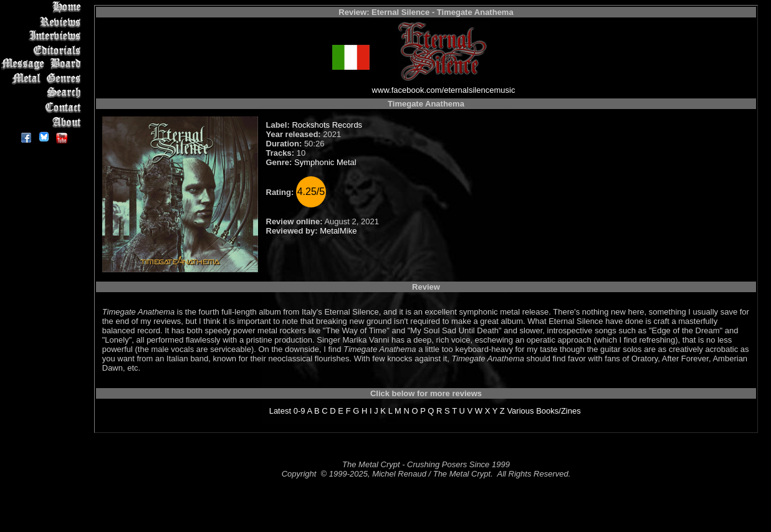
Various (520, 411)
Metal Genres (43, 79)
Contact (43, 107)
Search (43, 93)
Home (43, 7)
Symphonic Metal (325, 162)
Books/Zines (558, 411)
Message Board (43, 64)
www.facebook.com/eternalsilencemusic (444, 90)
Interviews (43, 36)
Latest (280, 411)
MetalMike (338, 231)
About (43, 122)
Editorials (43, 50)
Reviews (43, 21)
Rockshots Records (327, 125)
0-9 (299, 411)
